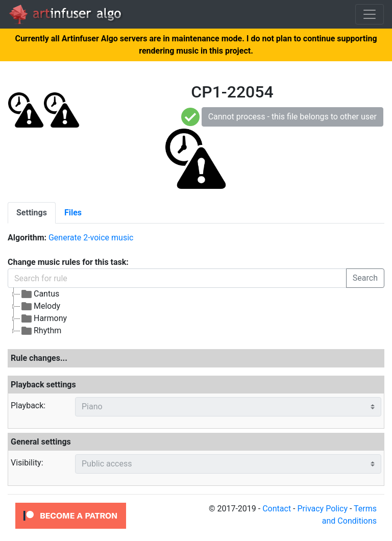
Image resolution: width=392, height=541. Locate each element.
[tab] (32, 213)
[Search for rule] (177, 278)
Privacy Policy (322, 509)
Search (365, 278)
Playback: (28, 405)
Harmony (44, 318)
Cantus (40, 294)
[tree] (196, 312)
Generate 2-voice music (91, 238)
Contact (277, 509)
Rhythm (41, 331)
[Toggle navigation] (370, 14)
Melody (40, 306)
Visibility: (27, 463)
